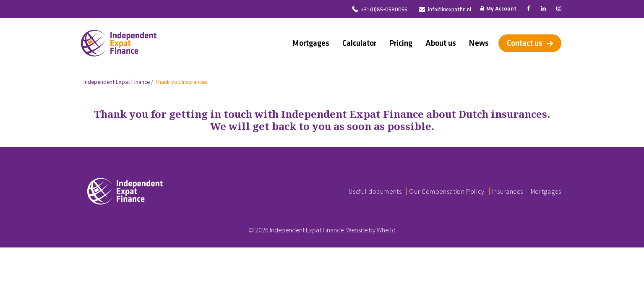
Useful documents (375, 191)
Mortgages (311, 43)
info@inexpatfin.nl (450, 10)
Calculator (359, 43)
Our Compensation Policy (447, 191)
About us (441, 43)
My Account (498, 9)
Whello (386, 230)
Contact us (525, 43)
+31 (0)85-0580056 (384, 10)
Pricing (401, 43)
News (479, 43)
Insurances (508, 191)
